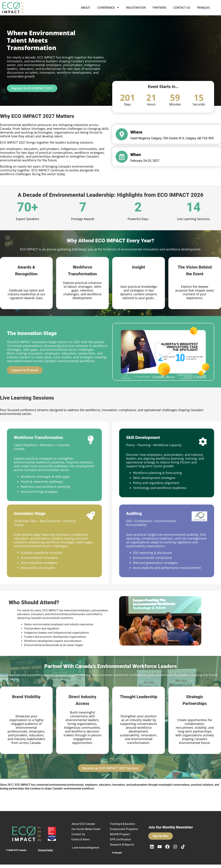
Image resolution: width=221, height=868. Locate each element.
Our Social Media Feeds (84, 831)
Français (203, 8)
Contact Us (182, 8)
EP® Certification (122, 843)
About (86, 8)
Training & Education (124, 824)
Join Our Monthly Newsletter (171, 829)
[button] (163, 352)
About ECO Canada (85, 824)
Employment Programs (119, 831)
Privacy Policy (45, 852)
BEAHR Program (122, 838)
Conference (108, 8)
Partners (159, 8)
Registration (136, 8)
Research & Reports (124, 848)
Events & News (82, 843)
